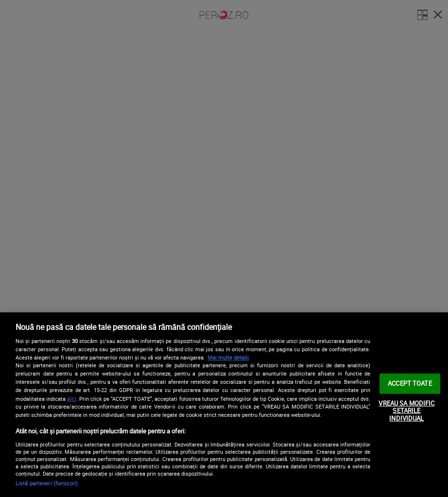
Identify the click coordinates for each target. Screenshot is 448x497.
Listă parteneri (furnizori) (47, 483)
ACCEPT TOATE (410, 383)
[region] (224, 405)
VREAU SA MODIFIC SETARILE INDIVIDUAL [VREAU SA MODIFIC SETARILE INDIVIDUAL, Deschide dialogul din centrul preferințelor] (406, 410)
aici (72, 399)
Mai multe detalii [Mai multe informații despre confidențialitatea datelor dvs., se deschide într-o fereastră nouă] (228, 357)
